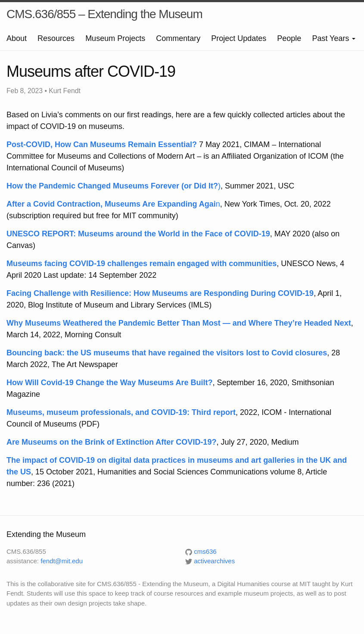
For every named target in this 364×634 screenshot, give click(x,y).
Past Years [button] (334, 38)
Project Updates (239, 38)
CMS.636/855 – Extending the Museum (104, 14)
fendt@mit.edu (62, 561)
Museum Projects (115, 38)
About (17, 38)
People (289, 38)
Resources (56, 38)
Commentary (178, 38)
